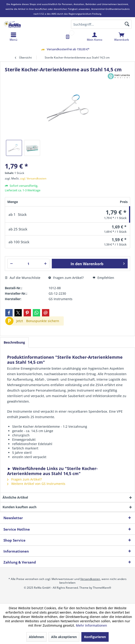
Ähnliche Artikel (15, 497)
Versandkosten (90, 579)
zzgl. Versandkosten (33, 178)
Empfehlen (103, 278)
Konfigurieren (95, 637)
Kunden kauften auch (19, 507)
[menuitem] (121, 37)
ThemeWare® (102, 588)
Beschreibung (14, 342)
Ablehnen (36, 637)
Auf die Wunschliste (23, 278)
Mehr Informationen (91, 625)
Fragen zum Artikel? (66, 278)
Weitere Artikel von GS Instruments (36, 484)
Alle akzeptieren (64, 637)
